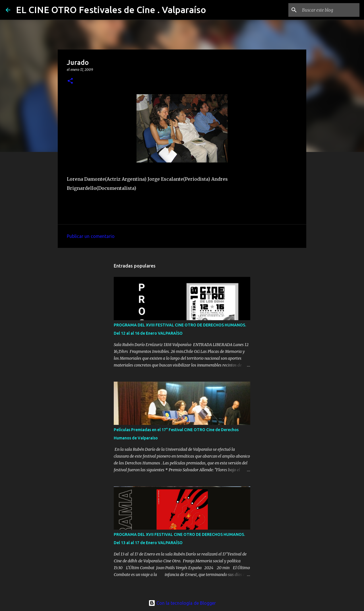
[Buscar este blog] (330, 10)
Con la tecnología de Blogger (182, 603)
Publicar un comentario (91, 236)
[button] (70, 81)
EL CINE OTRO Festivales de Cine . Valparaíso (111, 10)
